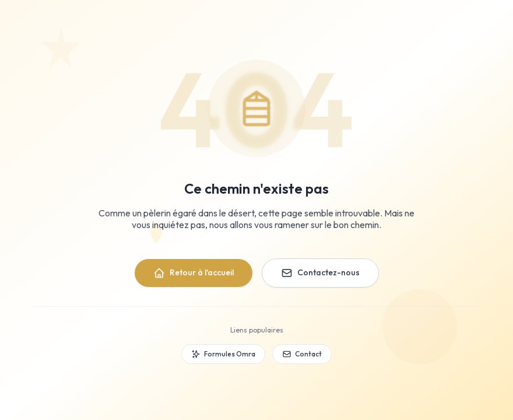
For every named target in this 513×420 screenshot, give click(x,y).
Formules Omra (223, 354)
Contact (302, 354)
